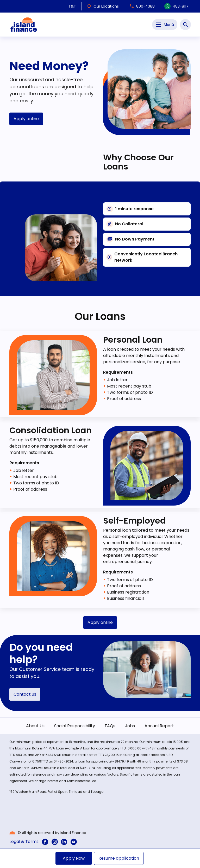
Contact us (25, 694)
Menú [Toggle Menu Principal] (165, 25)
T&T (72, 6)
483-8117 (176, 6)
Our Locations (103, 6)
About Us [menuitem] (35, 726)
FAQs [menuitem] (110, 726)
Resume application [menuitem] (119, 858)
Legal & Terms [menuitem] (24, 841)
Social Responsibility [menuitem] (75, 726)
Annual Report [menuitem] (159, 726)
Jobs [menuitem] (130, 726)
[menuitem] (45, 842)
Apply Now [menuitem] (74, 858)
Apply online (26, 119)
